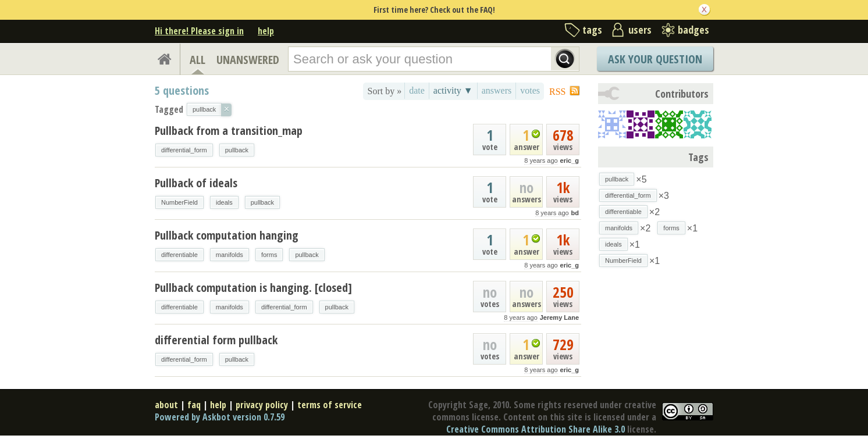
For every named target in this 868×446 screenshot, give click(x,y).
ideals (224, 202)
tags (592, 30)
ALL (198, 60)
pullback (237, 150)
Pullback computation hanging (227, 235)
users (640, 30)
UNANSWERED (248, 60)
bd (575, 213)
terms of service (330, 405)
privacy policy (262, 405)
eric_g (570, 160)
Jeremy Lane (559, 317)
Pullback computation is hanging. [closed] (253, 288)
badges (693, 30)
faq (194, 405)
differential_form (184, 150)
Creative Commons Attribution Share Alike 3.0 (536, 429)
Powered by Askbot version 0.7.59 (220, 417)
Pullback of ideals (196, 183)
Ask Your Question (655, 59)
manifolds (230, 255)
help (266, 31)
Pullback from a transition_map (229, 131)
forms (269, 255)
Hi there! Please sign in (199, 31)
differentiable (179, 255)
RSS (557, 92)
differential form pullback (216, 340)
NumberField (179, 202)
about (166, 405)
